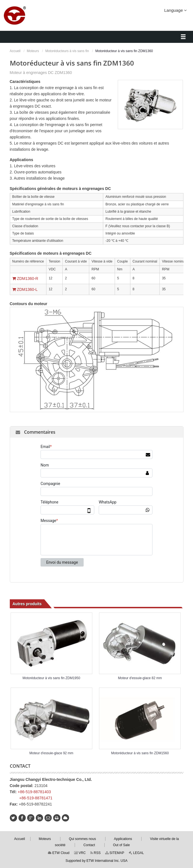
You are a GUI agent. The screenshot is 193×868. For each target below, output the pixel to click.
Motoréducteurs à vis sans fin (67, 51)
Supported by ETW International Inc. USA (96, 861)
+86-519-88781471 (36, 798)
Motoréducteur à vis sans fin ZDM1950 (51, 678)
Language (176, 10)
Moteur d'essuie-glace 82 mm (140, 678)
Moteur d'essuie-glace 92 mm (51, 753)
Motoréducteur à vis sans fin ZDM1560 (140, 753)
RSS (96, 853)
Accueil (15, 51)
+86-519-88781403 (34, 792)
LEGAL (136, 853)
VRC (80, 853)
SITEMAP (115, 853)
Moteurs (33, 51)
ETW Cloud (59, 853)
